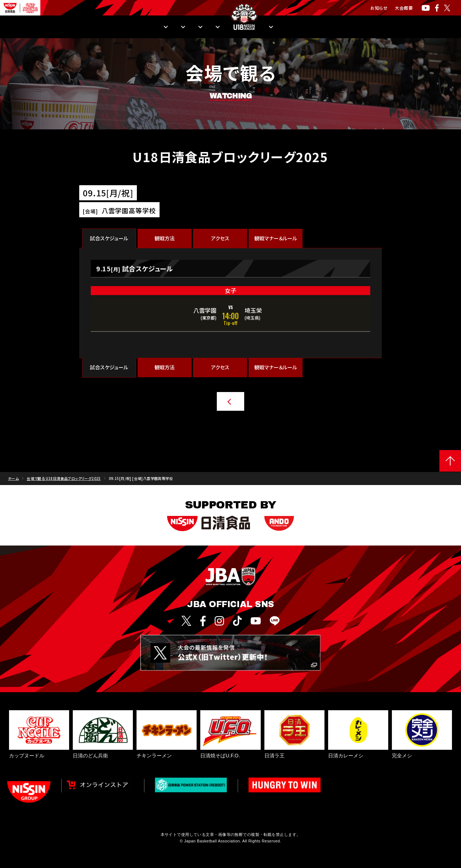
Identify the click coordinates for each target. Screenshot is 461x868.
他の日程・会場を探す (214, 401)
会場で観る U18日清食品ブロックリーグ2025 (64, 484)
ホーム (13, 484)
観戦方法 (148, 27)
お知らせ (379, 8)
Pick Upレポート (312, 27)
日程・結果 (63, 27)
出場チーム (191, 27)
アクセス (220, 238)
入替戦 (267, 27)
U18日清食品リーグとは (376, 27)
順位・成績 (106, 27)
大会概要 (404, 8)
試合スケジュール (109, 238)
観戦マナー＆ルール (276, 238)
